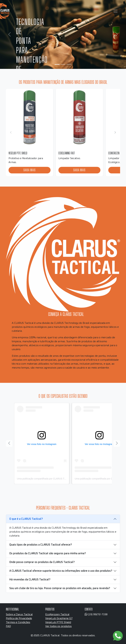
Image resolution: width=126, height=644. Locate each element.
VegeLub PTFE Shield (58, 622)
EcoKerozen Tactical (57, 614)
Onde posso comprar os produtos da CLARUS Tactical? (42, 562)
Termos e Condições (18, 622)
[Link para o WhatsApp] (118, 636)
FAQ (8, 626)
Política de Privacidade (19, 618)
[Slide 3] (69, 64)
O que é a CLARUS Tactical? (26, 519)
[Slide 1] (57, 64)
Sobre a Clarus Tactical (19, 614)
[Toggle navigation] (115, 11)
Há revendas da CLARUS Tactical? (30, 580)
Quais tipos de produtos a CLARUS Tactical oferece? (41, 545)
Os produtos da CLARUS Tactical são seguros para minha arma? (48, 553)
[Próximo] (115, 132)
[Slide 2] (63, 64)
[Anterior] (9, 443)
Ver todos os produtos (58, 626)
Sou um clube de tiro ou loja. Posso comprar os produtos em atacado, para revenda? (60, 588)
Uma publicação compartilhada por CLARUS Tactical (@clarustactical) (53, 479)
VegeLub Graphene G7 (59, 618)
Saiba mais (30, 170)
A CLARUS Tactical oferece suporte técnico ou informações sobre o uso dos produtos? (61, 571)
